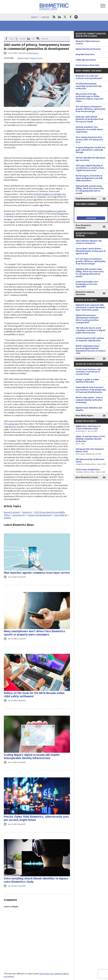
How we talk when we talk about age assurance (90, 159)
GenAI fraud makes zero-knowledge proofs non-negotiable (87, 284)
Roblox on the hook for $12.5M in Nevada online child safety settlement (34, 695)
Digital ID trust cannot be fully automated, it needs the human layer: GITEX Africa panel (90, 308)
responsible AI (61, 515)
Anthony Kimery (33, 53)
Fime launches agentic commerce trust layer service (37, 573)
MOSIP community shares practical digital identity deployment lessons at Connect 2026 (91, 350)
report (35, 111)
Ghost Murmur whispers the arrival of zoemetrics (89, 242)
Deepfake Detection (85, 54)
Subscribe (46, 17)
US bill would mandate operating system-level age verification (89, 86)
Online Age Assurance (86, 60)
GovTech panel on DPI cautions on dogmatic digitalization (90, 339)
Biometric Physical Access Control (88, 42)
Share (12, 39)
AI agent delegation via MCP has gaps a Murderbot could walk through (91, 150)
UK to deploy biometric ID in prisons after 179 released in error (89, 140)
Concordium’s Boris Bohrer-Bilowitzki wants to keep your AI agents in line (91, 251)
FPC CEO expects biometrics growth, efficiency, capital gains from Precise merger (91, 109)
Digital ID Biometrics (85, 359)
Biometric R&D (23, 58)
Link (33, 39)
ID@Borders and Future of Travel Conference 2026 (91, 429)
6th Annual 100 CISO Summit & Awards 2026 (91, 452)
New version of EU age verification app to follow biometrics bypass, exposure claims (89, 98)
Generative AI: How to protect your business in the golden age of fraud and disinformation (91, 390)
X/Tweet (23, 39)
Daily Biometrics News (86, 199)
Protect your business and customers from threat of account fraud (88, 372)
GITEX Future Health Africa (91, 471)
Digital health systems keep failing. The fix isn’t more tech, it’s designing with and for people (90, 190)
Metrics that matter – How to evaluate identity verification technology (89, 400)
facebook (71, 17)
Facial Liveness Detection (87, 65)
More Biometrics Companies (83, 227)
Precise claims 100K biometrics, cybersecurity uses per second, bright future (36, 818)
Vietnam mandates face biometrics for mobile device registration (89, 129)
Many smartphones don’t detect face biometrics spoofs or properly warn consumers (34, 633)
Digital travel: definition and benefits (89, 409)
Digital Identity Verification (88, 49)
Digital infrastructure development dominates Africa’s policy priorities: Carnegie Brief (87, 319)
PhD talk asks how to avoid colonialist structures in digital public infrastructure (90, 330)
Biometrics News (36, 58)
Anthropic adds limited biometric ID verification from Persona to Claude (89, 119)
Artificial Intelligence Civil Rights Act (50, 194)
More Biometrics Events (87, 477)
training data (13, 424)
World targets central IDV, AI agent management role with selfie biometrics (89, 178)
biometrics (27, 512)
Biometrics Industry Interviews (85, 293)
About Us (35, 17)
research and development (39, 515)
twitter (65, 17)
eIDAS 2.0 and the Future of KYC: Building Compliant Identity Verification (91, 440)
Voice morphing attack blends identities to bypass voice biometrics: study (36, 880)
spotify (76, 17)
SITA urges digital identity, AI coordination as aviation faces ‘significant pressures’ (90, 168)
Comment (45, 39)
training (7, 518)
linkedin (59, 17)
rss (54, 17)
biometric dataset (12, 512)
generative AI (19, 515)
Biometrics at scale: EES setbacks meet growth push (89, 77)
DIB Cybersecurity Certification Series (91, 462)
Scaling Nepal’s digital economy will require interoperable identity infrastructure (32, 757)
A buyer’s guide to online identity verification (87, 381)
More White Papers (85, 416)
